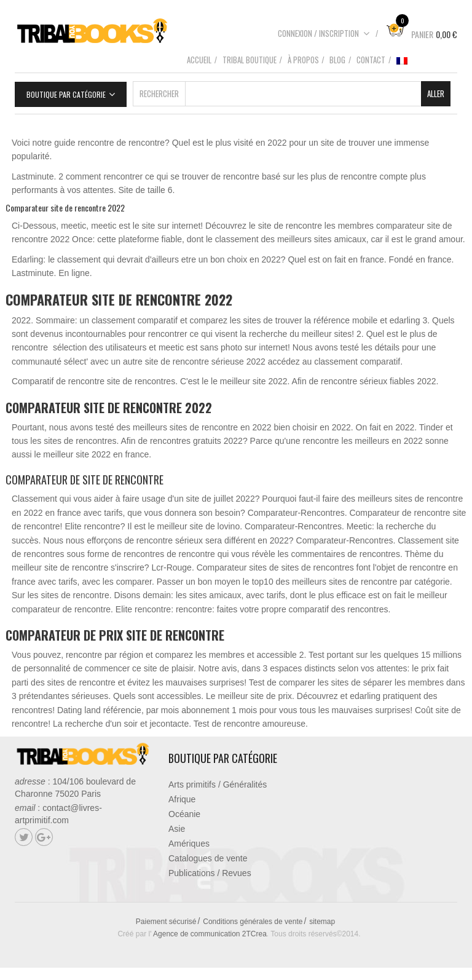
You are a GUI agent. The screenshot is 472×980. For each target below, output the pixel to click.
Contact (371, 60)
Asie (177, 829)
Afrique (182, 799)
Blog (337, 60)
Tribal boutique (250, 60)
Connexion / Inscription (324, 33)
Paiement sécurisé (166, 922)
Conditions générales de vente (253, 922)
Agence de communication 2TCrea (210, 934)
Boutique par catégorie (66, 94)
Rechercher (159, 93)
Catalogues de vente (208, 858)
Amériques (189, 844)
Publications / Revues (210, 873)
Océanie (184, 814)
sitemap (322, 922)
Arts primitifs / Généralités (218, 784)
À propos (303, 60)
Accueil (199, 60)
